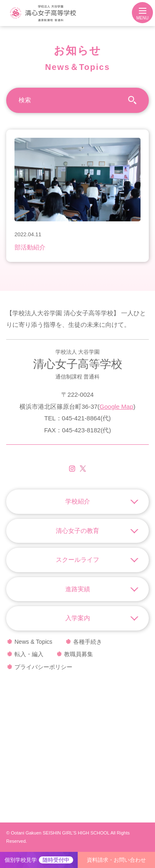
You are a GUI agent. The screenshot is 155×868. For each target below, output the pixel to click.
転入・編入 (29, 654)
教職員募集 (79, 654)
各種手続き (88, 642)
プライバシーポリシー (43, 667)
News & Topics (33, 642)
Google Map (117, 406)
